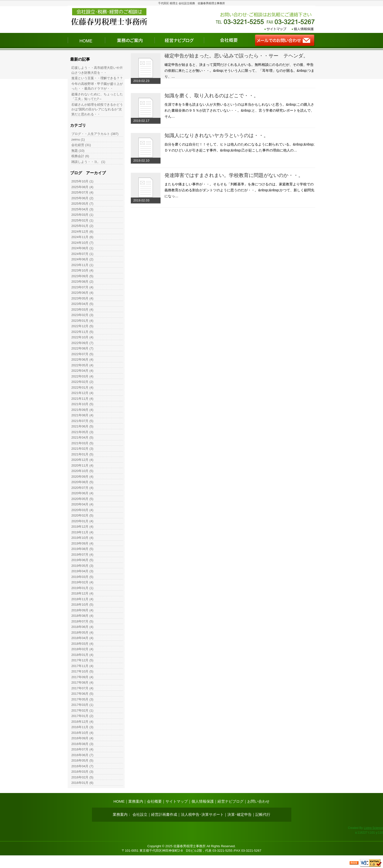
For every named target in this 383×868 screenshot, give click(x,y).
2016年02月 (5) (82, 777)
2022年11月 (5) (82, 332)
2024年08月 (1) (82, 248)
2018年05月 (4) (82, 632)
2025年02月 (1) (82, 220)
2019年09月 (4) (82, 543)
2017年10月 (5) (82, 671)
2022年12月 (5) (82, 326)
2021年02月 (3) (82, 449)
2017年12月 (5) (82, 660)
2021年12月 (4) (82, 393)
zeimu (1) (78, 139)
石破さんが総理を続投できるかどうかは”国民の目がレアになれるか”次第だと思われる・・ (97, 109)
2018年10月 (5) (82, 605)
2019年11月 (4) (82, 532)
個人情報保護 (203, 801)
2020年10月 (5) (82, 471)
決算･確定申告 (240, 814)
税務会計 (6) (80, 156)
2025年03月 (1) (82, 215)
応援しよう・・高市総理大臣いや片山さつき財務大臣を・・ (97, 70)
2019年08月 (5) (82, 549)
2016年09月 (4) (82, 738)
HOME (119, 801)
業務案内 (136, 801)
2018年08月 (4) (82, 616)
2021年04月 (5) (82, 437)
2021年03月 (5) (82, 443)
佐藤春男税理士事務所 (190, 846)
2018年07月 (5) (82, 621)
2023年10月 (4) (82, 270)
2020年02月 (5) (82, 515)
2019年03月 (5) (82, 577)
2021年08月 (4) (82, 415)
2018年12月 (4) (82, 593)
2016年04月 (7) (82, 766)
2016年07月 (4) (82, 749)
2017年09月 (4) (82, 677)
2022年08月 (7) (82, 348)
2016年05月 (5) (82, 760)
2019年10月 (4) (82, 538)
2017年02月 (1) (82, 710)
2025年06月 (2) (82, 198)
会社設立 (140, 814)
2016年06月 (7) (82, 755)
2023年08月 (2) (82, 282)
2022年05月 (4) (82, 365)
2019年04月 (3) (82, 571)
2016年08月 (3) (82, 744)
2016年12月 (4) (82, 722)
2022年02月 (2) (82, 382)
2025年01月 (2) (82, 226)
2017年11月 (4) (82, 666)
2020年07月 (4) (82, 488)
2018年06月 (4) (82, 627)
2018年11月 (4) (82, 599)
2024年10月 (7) (82, 243)
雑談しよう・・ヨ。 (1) (88, 162)
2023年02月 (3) (82, 315)
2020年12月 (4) (82, 460)
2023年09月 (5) (82, 276)
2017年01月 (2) (82, 716)
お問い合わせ (258, 801)
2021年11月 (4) (82, 399)
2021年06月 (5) (82, 426)
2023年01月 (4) (82, 321)
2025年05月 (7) (82, 204)
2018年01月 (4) (82, 655)
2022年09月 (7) (82, 343)
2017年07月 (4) (82, 688)
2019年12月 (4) (82, 527)
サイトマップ (177, 801)
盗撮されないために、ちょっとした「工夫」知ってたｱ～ (97, 97)
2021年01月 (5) (82, 454)
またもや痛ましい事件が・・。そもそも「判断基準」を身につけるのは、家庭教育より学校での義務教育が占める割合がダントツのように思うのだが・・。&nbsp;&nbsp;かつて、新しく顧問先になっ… (239, 190)
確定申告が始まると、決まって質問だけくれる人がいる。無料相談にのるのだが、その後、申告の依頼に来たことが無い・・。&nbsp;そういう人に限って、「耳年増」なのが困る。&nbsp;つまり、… (239, 71)
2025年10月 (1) (82, 181)
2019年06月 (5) (82, 560)
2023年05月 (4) (82, 298)
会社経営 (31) (81, 145)
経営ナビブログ (231, 801)
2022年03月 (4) (82, 376)
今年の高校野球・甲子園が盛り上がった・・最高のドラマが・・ (97, 86)
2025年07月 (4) (82, 192)
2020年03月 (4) (82, 510)
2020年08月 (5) (82, 482)
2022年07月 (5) (82, 354)
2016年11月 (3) (82, 727)
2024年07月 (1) (82, 254)
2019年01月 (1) (82, 588)
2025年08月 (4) (82, 187)
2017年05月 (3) (82, 699)
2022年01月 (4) (82, 387)
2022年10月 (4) (82, 337)
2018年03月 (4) (82, 644)
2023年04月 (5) (82, 304)
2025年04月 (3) (82, 209)
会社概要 (154, 801)
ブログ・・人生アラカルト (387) (95, 134)
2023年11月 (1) (82, 265)
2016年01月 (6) (82, 783)
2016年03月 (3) (82, 772)
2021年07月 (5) (82, 421)
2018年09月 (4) (82, 610)
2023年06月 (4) (82, 293)
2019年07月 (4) (82, 555)
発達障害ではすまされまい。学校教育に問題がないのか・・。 (234, 175)
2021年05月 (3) (82, 432)
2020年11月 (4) (82, 465)
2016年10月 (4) (82, 733)
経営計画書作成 (164, 814)
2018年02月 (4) (82, 649)
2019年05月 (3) (82, 566)
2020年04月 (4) (82, 504)
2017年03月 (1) (82, 705)
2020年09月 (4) (82, 477)
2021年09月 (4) (82, 410)
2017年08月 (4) (82, 682)
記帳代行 (263, 814)
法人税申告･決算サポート (202, 814)
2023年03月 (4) (82, 310)
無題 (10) (78, 151)
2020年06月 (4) (82, 493)
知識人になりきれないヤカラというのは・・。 (217, 135)
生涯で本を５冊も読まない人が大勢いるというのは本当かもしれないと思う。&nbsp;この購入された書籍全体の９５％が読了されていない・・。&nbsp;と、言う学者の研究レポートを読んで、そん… (239, 110)
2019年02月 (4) (82, 582)
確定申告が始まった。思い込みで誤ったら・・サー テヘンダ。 (236, 56)
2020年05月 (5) (82, 499)
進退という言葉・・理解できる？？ (97, 78)
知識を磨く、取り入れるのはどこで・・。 (212, 96)
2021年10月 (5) (82, 404)
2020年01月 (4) (82, 521)
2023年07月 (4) (82, 287)
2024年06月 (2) (82, 259)
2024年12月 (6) (82, 232)
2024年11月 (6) (82, 237)
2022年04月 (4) (82, 371)
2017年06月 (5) (82, 694)
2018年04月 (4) (82, 638)
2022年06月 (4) (82, 360)
